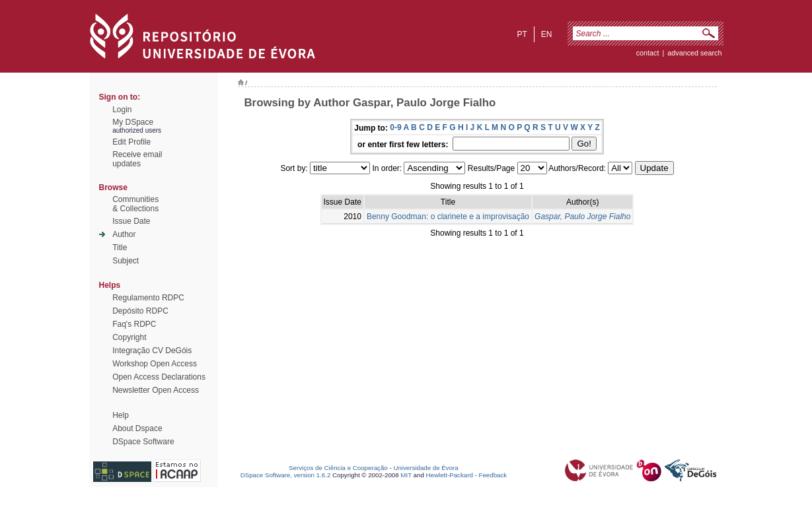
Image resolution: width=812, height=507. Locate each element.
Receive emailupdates (137, 159)
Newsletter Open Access (156, 390)
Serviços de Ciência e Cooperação (338, 468)
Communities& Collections (135, 204)
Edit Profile (131, 142)
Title (120, 248)
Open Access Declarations (159, 377)
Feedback (493, 475)
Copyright (129, 337)
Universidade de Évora (425, 468)
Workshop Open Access (155, 364)
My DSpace (133, 122)
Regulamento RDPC (148, 298)
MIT (406, 475)
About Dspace (137, 428)
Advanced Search (694, 53)
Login (122, 110)
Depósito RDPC (140, 311)
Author (124, 234)
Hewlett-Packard (450, 475)
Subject (126, 261)
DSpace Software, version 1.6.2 (286, 475)
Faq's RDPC (134, 324)
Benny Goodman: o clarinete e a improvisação (448, 217)
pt (522, 34)
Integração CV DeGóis (152, 351)
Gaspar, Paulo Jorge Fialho (582, 217)
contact (648, 53)
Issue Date (131, 221)
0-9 (395, 127)
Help (121, 415)
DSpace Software (143, 442)
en (547, 34)
